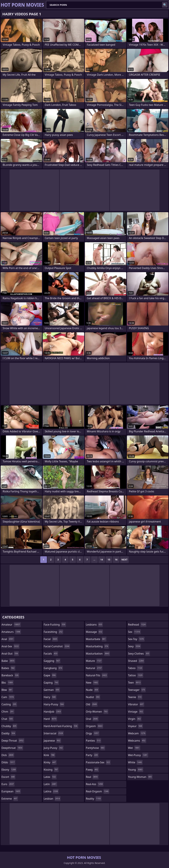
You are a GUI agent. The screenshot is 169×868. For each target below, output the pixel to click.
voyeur (135, 726)
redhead (137, 625)
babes (8, 668)
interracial (54, 733)
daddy (9, 733)
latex (50, 777)
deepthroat (12, 748)
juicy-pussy (54, 748)
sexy (135, 646)
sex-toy (136, 639)
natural (94, 668)
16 (116, 560)
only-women (97, 712)
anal (8, 639)
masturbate (96, 639)
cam (8, 697)
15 (109, 560)
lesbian (52, 799)
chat (8, 719)
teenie (135, 697)
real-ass (95, 784)
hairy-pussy (54, 704)
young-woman (140, 777)
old (92, 704)
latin (51, 784)
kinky (50, 762)
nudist (93, 697)
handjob (53, 712)
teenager (137, 690)
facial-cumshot (57, 646)
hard (51, 719)
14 (102, 560)
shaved (136, 661)
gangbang (53, 668)
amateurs (11, 632)
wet (134, 748)
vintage (136, 712)
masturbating (97, 646)
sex (134, 632)
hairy (50, 697)
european (11, 791)
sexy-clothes (139, 654)
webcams (137, 741)
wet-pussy (138, 755)
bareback (10, 675)
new (92, 683)
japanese (52, 741)
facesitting (54, 632)
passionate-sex (98, 762)
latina (51, 791)
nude (92, 690)
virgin (135, 719)
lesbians (94, 625)
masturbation (98, 654)
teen (135, 683)
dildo (8, 762)
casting (9, 704)
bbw (7, 690)
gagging (52, 661)
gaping (51, 683)
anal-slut (10, 654)
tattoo (136, 675)
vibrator (136, 704)
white (135, 762)
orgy (93, 733)
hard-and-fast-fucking (61, 726)
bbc (8, 683)
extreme (10, 799)
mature (94, 661)
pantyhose (95, 748)
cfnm (8, 712)
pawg (92, 770)
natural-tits (97, 675)
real (92, 777)
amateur (11, 625)
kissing (51, 770)
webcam (137, 733)
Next (125, 560)
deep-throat (13, 741)
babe (8, 661)
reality (94, 799)
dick (8, 755)
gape (50, 675)
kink (50, 755)
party (92, 755)
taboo (135, 668)
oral (92, 719)
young (136, 770)
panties (93, 741)
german (52, 690)
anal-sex (10, 646)
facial (51, 639)
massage (94, 632)
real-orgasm (98, 791)
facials (51, 654)
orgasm (94, 726)
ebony (9, 770)
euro (8, 784)
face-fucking (55, 625)
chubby (9, 726)
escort (8, 777)
